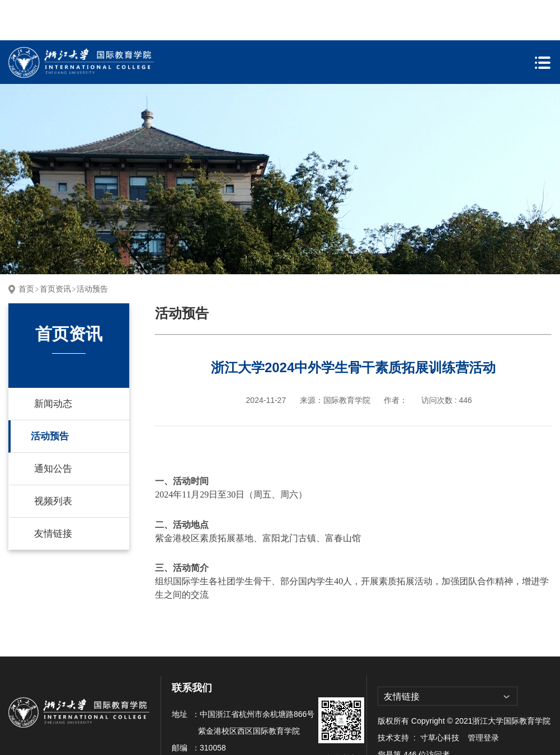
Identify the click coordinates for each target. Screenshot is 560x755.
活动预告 (92, 248)
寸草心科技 (440, 697)
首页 (26, 248)
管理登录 (483, 697)
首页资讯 (55, 248)
